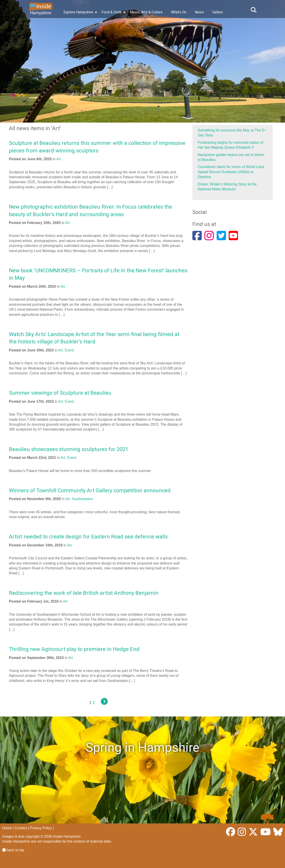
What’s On (179, 12)
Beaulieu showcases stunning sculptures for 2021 (69, 449)
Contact (21, 828)
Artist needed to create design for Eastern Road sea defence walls (88, 537)
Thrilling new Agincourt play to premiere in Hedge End (74, 649)
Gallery (218, 12)
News (199, 12)
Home (7, 828)
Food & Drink (112, 12)
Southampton (82, 499)
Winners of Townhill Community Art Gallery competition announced (90, 490)
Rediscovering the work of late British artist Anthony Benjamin (84, 593)
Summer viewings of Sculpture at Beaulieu (60, 393)
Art (59, 159)
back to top (13, 850)
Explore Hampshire (78, 12)
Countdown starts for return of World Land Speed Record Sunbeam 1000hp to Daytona (231, 172)
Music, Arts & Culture (146, 12)
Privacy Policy (41, 828)
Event (69, 350)
